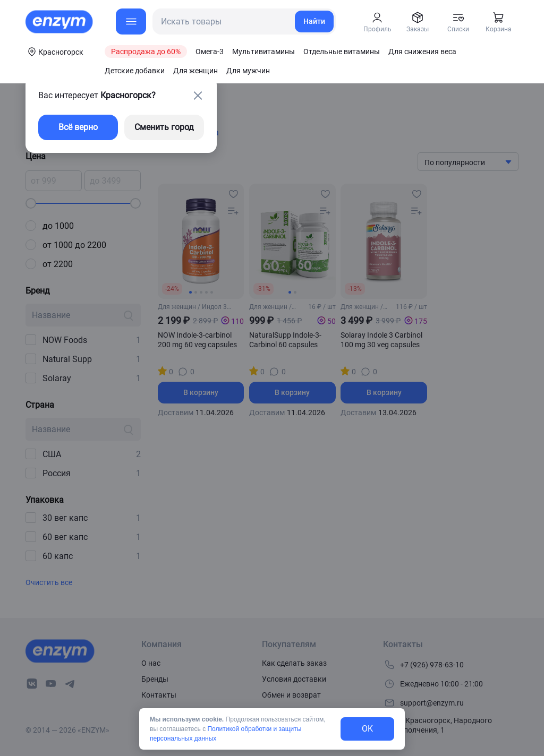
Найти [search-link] (314, 21)
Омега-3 (210, 51)
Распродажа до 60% (146, 51)
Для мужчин (248, 71)
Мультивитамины (263, 51)
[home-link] (60, 22)
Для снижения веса (422, 51)
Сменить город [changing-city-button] (164, 127)
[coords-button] (54, 51)
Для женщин (195, 71)
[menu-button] (131, 22)
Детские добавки (135, 71)
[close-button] (198, 96)
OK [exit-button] (367, 729)
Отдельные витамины (342, 51)
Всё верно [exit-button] (78, 127)
